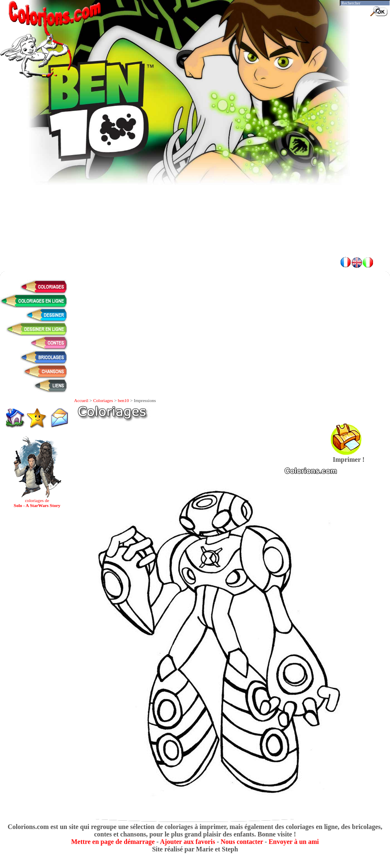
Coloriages (103, 400)
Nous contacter (242, 842)
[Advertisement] (195, 191)
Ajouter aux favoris (187, 842)
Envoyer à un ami (294, 842)
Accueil (81, 400)
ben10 (123, 400)
